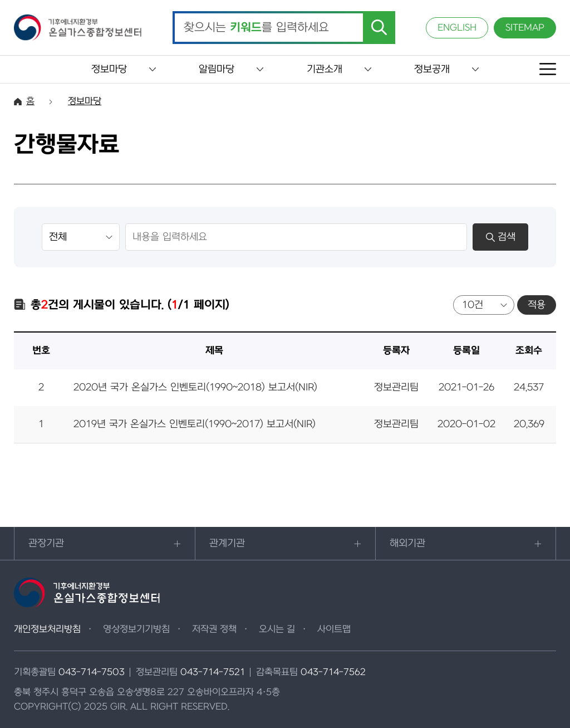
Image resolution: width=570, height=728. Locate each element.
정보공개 (432, 69)
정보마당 (109, 69)
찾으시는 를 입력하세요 (256, 28)
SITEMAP (525, 28)
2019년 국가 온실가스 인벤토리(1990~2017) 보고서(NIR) (195, 424)
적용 (537, 305)
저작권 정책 (214, 629)
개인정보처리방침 (47, 629)
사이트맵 (334, 629)
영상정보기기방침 (136, 629)
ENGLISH (457, 28)
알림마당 (217, 69)
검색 (501, 237)
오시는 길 (277, 629)
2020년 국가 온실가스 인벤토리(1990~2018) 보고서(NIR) (195, 387)
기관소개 (325, 69)
